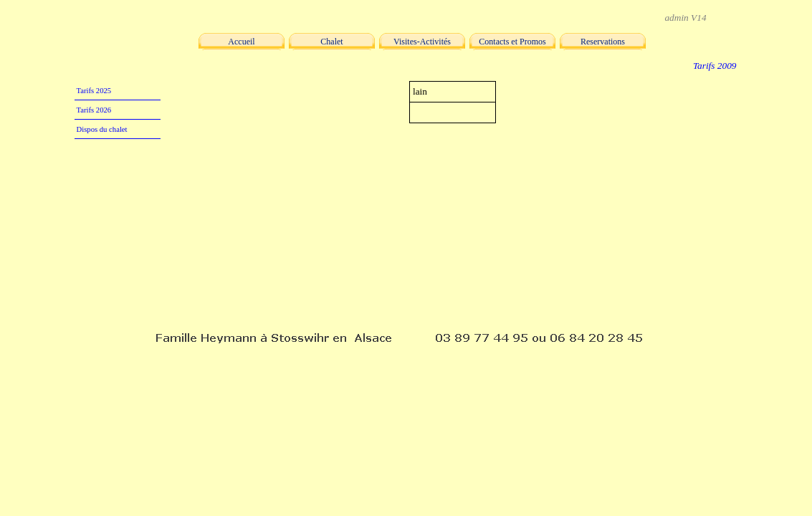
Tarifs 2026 (94, 110)
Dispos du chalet (102, 129)
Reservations (603, 42)
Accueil (241, 42)
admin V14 (685, 18)
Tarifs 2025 (94, 91)
